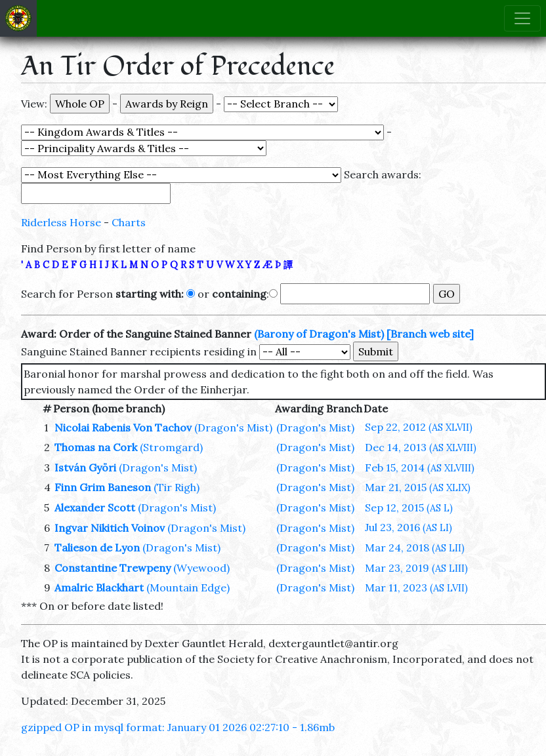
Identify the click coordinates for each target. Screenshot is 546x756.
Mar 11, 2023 (416, 587)
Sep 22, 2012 (419, 427)
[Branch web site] (430, 334)
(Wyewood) (201, 568)
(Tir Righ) (177, 487)
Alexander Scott (95, 507)
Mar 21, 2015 (418, 487)
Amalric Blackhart (99, 587)
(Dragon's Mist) (233, 428)
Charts (129, 222)
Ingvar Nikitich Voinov (110, 528)
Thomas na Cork (96, 447)
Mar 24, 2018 (415, 547)
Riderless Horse (61, 222)
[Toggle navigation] (522, 18)
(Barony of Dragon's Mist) (319, 334)
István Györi (85, 468)
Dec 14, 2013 (421, 447)
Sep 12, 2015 (409, 507)
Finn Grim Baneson (103, 487)
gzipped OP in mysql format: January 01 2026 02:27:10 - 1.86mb (178, 727)
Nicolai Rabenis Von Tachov (123, 428)
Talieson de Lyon (97, 547)
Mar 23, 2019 (416, 568)
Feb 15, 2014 (420, 468)
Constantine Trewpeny (113, 568)
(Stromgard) (171, 447)
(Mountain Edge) (188, 587)
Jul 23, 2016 (409, 527)
